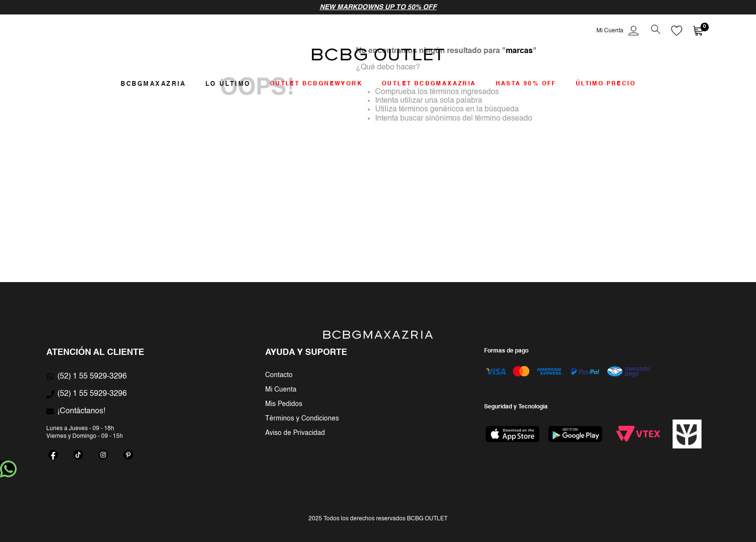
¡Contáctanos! (81, 411)
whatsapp (8, 469)
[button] (655, 30)
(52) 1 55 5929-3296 (92, 377)
